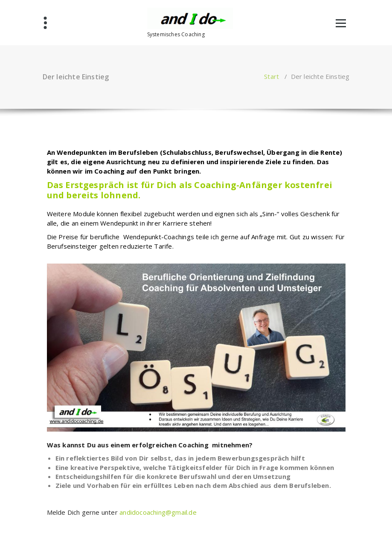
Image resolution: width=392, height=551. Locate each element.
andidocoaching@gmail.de (158, 512)
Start (271, 76)
